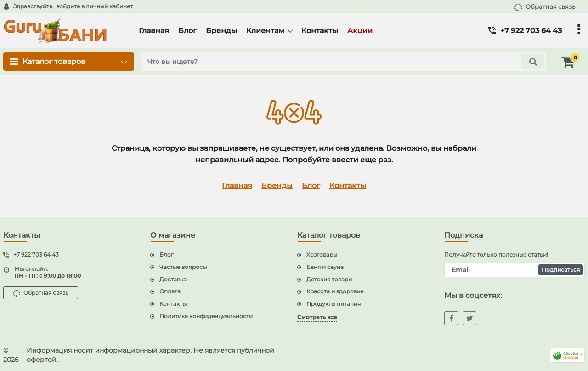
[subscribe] (514, 270)
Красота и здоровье (335, 291)
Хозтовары (322, 254)
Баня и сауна (325, 267)
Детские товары (329, 279)
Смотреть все (317, 317)
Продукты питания (334, 304)
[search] (343, 62)
